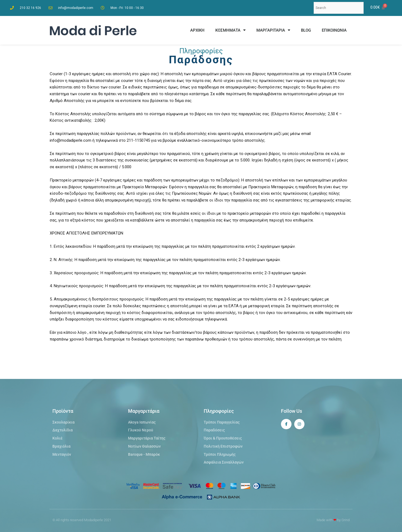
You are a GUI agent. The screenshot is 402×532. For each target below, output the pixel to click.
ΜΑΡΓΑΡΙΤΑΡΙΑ (273, 30)
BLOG (306, 30)
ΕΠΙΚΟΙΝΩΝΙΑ (334, 30)
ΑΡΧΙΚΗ (197, 30)
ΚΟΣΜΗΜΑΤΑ (230, 30)
